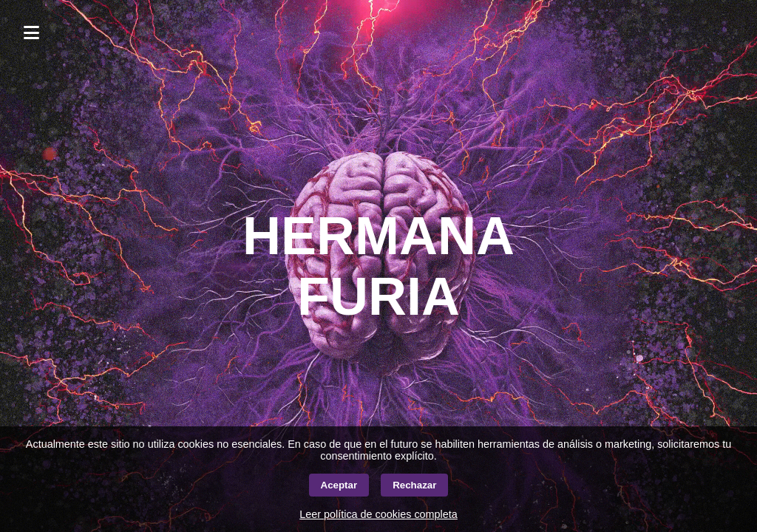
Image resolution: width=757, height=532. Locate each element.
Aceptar (339, 485)
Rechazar (414, 485)
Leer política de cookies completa (378, 514)
